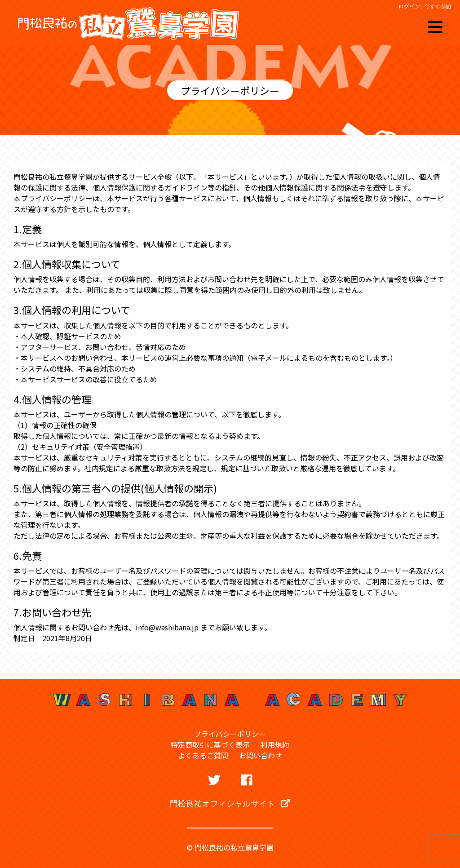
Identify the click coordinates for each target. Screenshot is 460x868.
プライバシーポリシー (230, 734)
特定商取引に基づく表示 (210, 744)
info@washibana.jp (167, 627)
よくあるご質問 (203, 755)
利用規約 (275, 744)
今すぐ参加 (438, 6)
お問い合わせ (261, 755)
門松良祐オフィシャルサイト (230, 803)
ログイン (409, 6)
